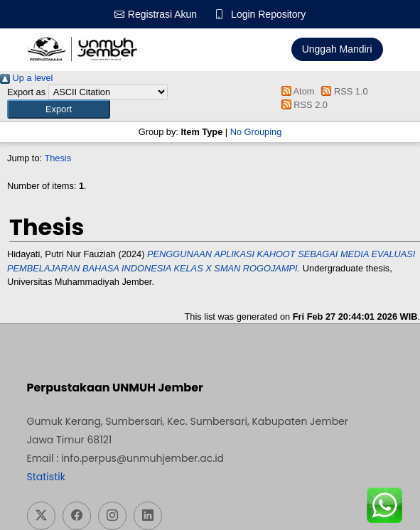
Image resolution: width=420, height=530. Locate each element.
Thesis (58, 158)
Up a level (26, 78)
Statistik (46, 477)
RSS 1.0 (343, 91)
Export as (26, 92)
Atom (295, 91)
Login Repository (268, 14)
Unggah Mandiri (337, 49)
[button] (59, 109)
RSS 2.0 (302, 105)
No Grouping (256, 132)
